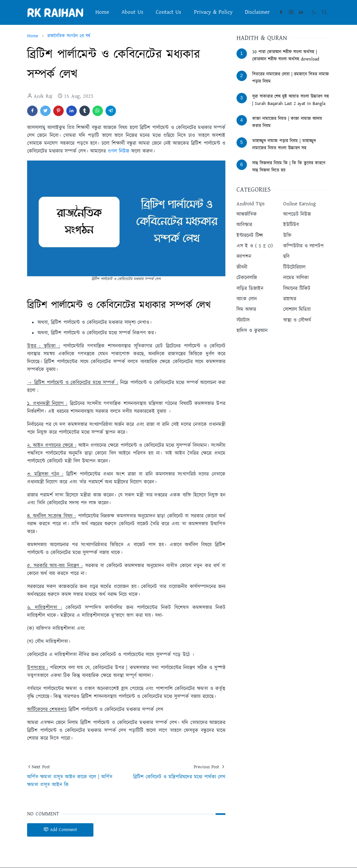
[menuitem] (102, 12)
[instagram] (291, 12)
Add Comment (60, 830)
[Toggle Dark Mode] (314, 12)
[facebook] (281, 12)
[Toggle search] (324, 12)
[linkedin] (301, 12)
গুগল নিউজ (119, 151)
